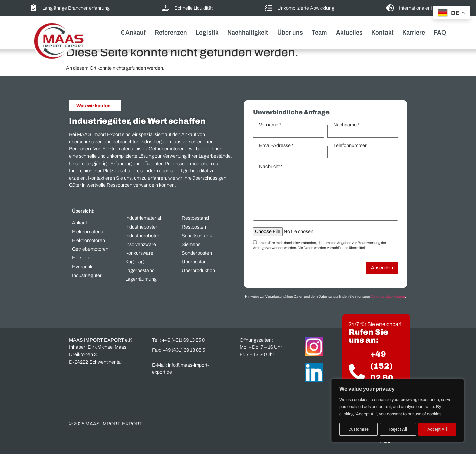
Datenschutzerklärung (388, 296)
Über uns (290, 33)
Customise (358, 429)
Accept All (437, 429)
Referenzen (171, 33)
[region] (398, 410)
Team (319, 33)
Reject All (398, 429)
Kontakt (382, 33)
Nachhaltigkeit (248, 33)
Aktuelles (349, 33)
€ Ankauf (133, 33)
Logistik (207, 33)
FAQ (440, 33)
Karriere (414, 33)
